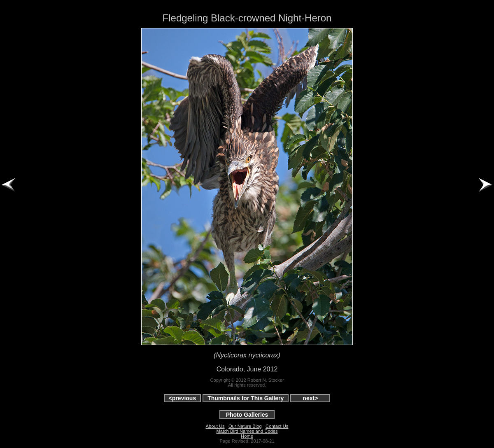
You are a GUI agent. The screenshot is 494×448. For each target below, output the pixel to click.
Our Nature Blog (245, 426)
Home (247, 436)
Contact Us (277, 426)
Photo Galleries (247, 415)
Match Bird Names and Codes (247, 431)
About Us (215, 426)
